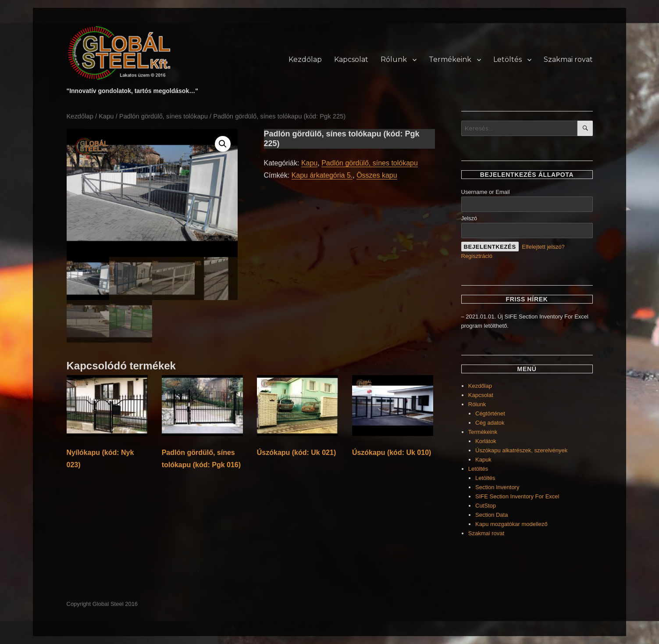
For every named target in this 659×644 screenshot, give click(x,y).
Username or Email (486, 192)
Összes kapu (377, 175)
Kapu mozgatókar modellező (511, 524)
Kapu (106, 116)
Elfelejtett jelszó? (543, 247)
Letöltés (508, 59)
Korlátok (486, 441)
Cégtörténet (490, 413)
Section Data (492, 515)
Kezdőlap (305, 59)
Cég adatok (490, 423)
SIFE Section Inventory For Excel (517, 496)
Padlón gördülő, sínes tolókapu (164, 116)
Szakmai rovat (568, 59)
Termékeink (450, 59)
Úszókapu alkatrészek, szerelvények (521, 450)
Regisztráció (477, 256)
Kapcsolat (351, 59)
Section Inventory (497, 487)
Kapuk (483, 460)
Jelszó (469, 218)
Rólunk (394, 59)
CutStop (486, 506)
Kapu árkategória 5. (322, 175)
